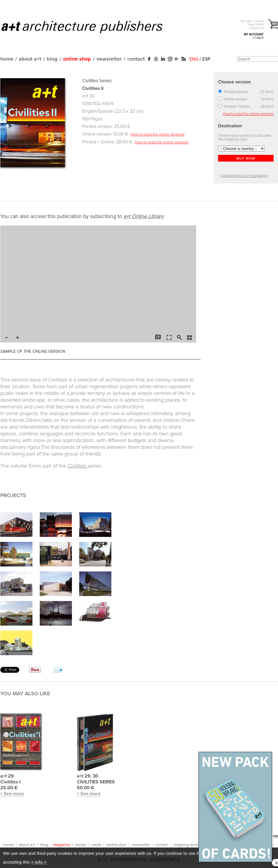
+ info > (39, 862)
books (81, 845)
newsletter (109, 59)
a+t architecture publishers (89, 27)
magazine (62, 845)
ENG (194, 59)
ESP (206, 59)
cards (96, 845)
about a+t (30, 59)
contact (136, 59)
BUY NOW (246, 159)
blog (52, 59)
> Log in (258, 38)
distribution (116, 845)
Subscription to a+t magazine (244, 176)
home (7, 59)
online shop (77, 59)
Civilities (78, 466)
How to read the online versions (158, 134)
